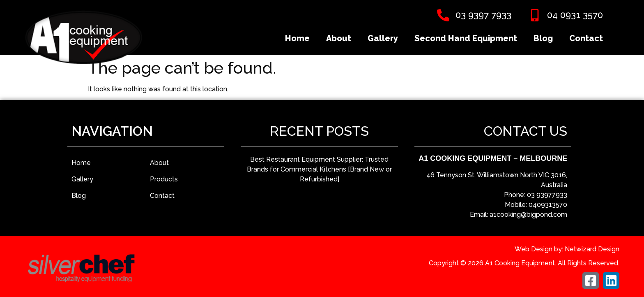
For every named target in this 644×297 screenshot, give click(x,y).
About (339, 38)
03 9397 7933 (483, 15)
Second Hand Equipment (466, 38)
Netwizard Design (592, 249)
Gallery (383, 38)
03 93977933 (547, 195)
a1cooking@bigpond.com (528, 215)
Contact (586, 38)
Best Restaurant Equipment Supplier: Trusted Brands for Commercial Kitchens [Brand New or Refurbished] (319, 169)
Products (164, 179)
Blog (543, 38)
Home (297, 38)
